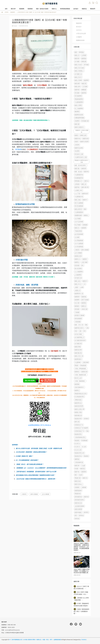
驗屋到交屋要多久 (79, 127)
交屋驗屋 (84, 487)
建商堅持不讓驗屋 (79, 315)
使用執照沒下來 (79, 425)
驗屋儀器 (84, 58)
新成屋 (76, 468)
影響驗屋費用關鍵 (79, 118)
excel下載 (77, 193)
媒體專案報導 (80, 40)
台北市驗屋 (78, 218)
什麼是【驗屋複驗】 (80, 381)
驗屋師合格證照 (84, 141)
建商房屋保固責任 (79, 500)
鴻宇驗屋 (18, 149)
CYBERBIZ (84, 640)
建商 (76, 515)
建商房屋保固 (78, 497)
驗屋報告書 (84, 372)
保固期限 (77, 487)
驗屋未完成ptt (79, 484)
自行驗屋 (77, 61)
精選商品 (84, 9)
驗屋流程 (84, 83)
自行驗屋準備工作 (79, 337)
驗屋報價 (77, 297)
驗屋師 (76, 135)
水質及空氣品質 (81, 33)
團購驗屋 (84, 90)
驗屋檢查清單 (78, 350)
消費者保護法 (78, 400)
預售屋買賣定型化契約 (81, 394)
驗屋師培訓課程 (79, 148)
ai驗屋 (76, 287)
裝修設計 (79, 27)
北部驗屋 (84, 55)
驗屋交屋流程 (85, 187)
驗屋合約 (77, 228)
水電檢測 (24, 494)
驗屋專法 (77, 390)
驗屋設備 (84, 61)
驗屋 (76, 52)
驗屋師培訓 (78, 138)
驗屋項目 (83, 468)
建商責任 (86, 512)
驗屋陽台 (77, 262)
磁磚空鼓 (77, 519)
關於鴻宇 (13, 9)
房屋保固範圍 (78, 509)
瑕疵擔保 (86, 456)
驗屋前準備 (78, 347)
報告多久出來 (78, 378)
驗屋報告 (77, 372)
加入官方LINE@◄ (44, 425)
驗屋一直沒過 (78, 171)
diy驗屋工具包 (78, 190)
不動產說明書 (78, 231)
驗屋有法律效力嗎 (79, 409)
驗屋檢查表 (85, 193)
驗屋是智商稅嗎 (79, 406)
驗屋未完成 (78, 481)
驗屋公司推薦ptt (79, 71)
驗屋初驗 (77, 465)
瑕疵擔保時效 (78, 456)
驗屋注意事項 (78, 209)
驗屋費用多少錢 (79, 293)
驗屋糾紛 (84, 306)
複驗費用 (77, 111)
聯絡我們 (93, 9)
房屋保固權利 (78, 512)
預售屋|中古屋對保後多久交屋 (81, 161)
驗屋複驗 (77, 384)
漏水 (83, 265)
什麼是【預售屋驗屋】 (81, 368)
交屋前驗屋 (86, 362)
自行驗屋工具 (78, 74)
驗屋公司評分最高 (79, 68)
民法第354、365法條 (80, 447)
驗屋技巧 (85, 281)
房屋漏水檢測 (78, 256)
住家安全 (79, 30)
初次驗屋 (85, 86)
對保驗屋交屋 (85, 121)
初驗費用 (77, 121)
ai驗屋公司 (77, 290)
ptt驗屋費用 (78, 275)
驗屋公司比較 (78, 65)
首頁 (6, 9)
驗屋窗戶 (85, 259)
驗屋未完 (85, 478)
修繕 (76, 331)
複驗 (86, 325)
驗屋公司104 (78, 284)
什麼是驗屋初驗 (79, 462)
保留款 (81, 475)
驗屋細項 (84, 472)
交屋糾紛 (86, 181)
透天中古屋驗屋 (79, 203)
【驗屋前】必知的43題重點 (82, 131)
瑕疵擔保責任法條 (79, 453)
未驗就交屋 (84, 309)
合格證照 (77, 145)
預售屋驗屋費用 (79, 99)
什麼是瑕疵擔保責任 (80, 437)
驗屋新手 (85, 200)
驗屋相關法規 (78, 415)
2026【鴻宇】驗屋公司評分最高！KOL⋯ (81, 593)
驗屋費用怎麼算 (79, 115)
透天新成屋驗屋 (79, 206)
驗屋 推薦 (77, 83)
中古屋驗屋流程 (79, 197)
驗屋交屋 (77, 124)
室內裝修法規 (78, 278)
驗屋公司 (77, 55)
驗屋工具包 (78, 281)
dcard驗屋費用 (79, 272)
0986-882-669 (12, 625)
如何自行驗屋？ (79, 334)
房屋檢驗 (84, 297)
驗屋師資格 (86, 138)
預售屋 (76, 365)
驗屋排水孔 (78, 259)
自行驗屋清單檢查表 (80, 340)
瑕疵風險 (77, 440)
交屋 (80, 331)
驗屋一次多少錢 (79, 325)
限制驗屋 (77, 309)
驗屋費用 (86, 80)
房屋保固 (86, 497)
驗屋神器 (77, 187)
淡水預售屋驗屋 (79, 240)
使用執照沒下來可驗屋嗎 (81, 428)
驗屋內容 (77, 472)
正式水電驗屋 (45, 494)
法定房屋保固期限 (79, 506)
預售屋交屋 (78, 478)
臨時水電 (77, 422)
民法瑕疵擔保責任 (79, 397)
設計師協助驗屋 (79, 234)
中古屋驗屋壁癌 (79, 212)
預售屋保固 (78, 493)
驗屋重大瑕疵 (78, 412)
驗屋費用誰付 (78, 359)
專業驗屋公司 (78, 181)
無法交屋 (77, 303)
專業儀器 (81, 52)
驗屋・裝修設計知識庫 (42, 9)
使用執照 (86, 419)
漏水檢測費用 (78, 268)
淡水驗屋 (77, 237)
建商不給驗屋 (85, 300)
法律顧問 (79, 37)
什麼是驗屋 (78, 322)
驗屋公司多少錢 (79, 356)
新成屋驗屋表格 (79, 178)
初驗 (87, 328)
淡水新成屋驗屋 (79, 247)
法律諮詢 (77, 184)
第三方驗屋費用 (79, 108)
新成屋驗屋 (84, 440)
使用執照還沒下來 (79, 431)
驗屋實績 (30, 9)
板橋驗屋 (85, 225)
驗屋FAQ (54, 9)
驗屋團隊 (77, 300)
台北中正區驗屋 (79, 222)
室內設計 (76, 9)
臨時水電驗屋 (34, 494)
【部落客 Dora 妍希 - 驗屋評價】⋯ (81, 599)
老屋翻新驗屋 (78, 215)
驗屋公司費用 (78, 105)
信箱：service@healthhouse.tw (11, 630)
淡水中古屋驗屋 (79, 243)
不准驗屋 (77, 312)
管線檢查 (81, 515)
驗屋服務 (79, 23)
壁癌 (85, 209)
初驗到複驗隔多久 (79, 387)
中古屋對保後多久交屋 (81, 157)
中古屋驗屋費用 (79, 102)
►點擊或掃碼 (33, 425)
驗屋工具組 (78, 200)
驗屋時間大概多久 (79, 328)
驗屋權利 (77, 306)
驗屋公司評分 (78, 77)
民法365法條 (78, 450)
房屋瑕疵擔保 (78, 490)
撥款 (76, 475)
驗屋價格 (84, 93)
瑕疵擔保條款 (78, 419)
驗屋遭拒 (84, 303)
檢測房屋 (77, 265)
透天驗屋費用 (78, 96)
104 (84, 284)
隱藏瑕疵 (77, 459)
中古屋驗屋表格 (79, 175)
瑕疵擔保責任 (78, 434)
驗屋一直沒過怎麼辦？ (81, 165)
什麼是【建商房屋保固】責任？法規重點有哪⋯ (81, 611)
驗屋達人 (86, 215)
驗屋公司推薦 (78, 80)
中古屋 (83, 465)
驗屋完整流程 (78, 353)
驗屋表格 (86, 171)
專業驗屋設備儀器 (65, 9)
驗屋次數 (77, 168)
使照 (84, 331)
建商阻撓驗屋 (78, 318)
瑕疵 (87, 431)
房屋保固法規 (78, 503)
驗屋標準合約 (78, 403)
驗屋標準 (84, 168)
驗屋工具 (84, 184)
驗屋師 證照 (83, 135)
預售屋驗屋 (83, 365)
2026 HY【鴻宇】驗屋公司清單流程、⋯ (81, 587)
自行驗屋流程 (78, 343)
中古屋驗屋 (78, 362)
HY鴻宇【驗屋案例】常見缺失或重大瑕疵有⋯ (81, 604)
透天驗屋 (77, 93)
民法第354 (77, 443)
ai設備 (82, 287)
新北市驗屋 (78, 225)
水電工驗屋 (84, 262)
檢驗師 (76, 141)
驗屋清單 (77, 58)
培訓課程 (77, 151)
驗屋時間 (77, 90)
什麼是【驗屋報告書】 (81, 375)
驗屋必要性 (78, 86)
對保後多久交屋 (79, 154)
